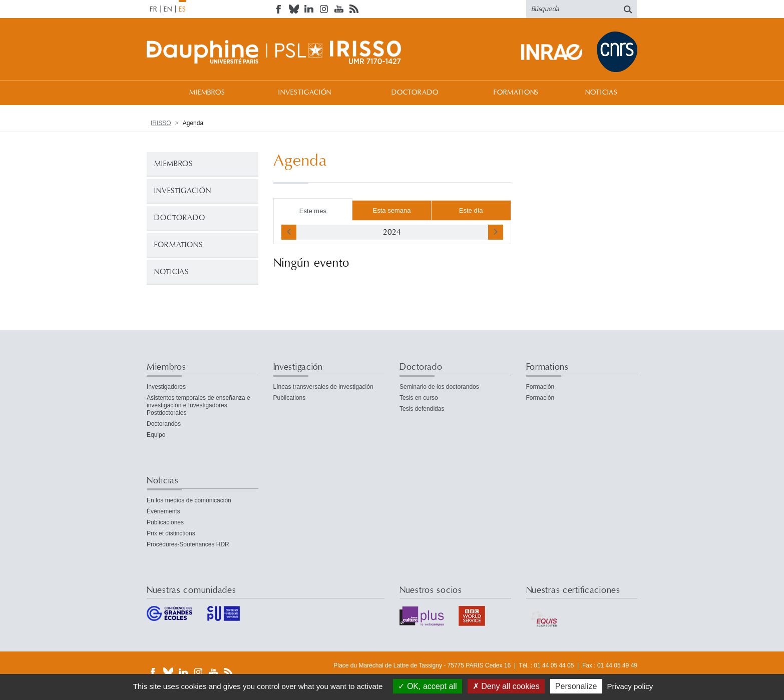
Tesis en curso (419, 398)
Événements (163, 511)
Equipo (156, 435)
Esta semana (392, 210)
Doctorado (415, 93)
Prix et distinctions (171, 533)
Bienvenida (157, 92)
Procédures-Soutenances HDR (188, 544)
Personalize (576, 686)
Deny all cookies (506, 686)
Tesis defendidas (422, 409)
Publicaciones (165, 522)
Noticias (602, 93)
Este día (471, 210)
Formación (540, 387)
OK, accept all (427, 686)
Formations (516, 93)
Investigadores (166, 387)
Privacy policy (630, 686)
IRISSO (161, 123)
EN (168, 10)
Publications (290, 398)
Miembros (207, 93)
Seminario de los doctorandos (439, 387)
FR (154, 10)
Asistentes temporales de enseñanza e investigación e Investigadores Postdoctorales (199, 405)
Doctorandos (164, 424)
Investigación (305, 93)
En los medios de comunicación (189, 500)
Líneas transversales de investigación (323, 387)
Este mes (313, 211)
